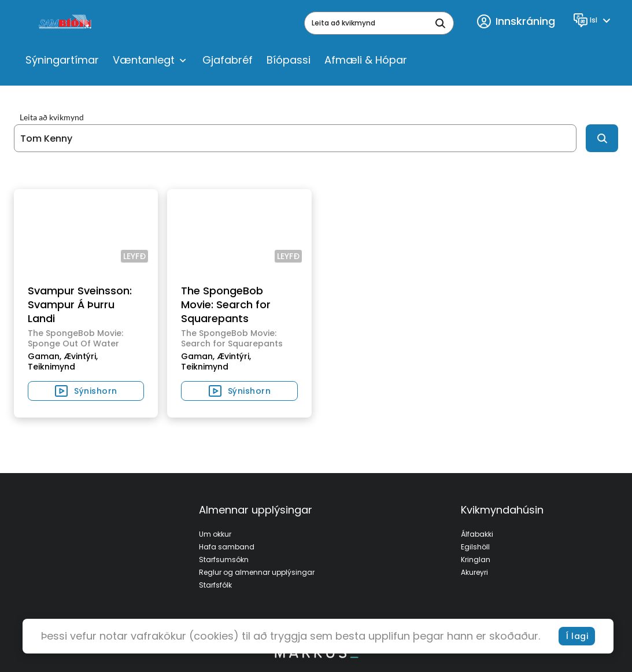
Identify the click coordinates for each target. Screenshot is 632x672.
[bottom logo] (316, 655)
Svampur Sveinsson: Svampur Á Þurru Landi (80, 304)
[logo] (66, 23)
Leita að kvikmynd (52, 117)
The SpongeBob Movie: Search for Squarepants (226, 304)
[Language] (594, 20)
